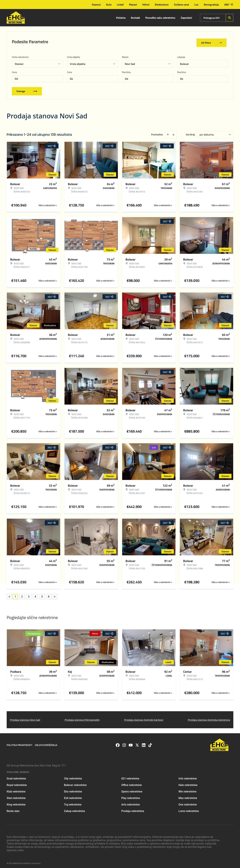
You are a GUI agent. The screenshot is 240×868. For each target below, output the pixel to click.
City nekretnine (73, 777)
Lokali (120, 5)
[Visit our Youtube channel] (131, 743)
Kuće (109, 5)
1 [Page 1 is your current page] (15, 595)
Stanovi (96, 5)
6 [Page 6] (49, 595)
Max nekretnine (188, 796)
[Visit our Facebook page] (118, 743)
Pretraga (27, 89)
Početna (121, 18)
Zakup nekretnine (74, 809)
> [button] (55, 595)
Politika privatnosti (19, 743)
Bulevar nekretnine (75, 783)
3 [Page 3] (29, 595)
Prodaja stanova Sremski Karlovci (144, 718)
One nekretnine (188, 803)
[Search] (229, 18)
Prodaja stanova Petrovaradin (82, 718)
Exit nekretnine (73, 796)
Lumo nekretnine (189, 809)
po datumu (207, 133)
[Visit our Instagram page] (124, 743)
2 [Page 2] (22, 595)
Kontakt (135, 18)
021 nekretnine (130, 777)
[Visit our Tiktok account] (150, 743)
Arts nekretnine (131, 803)
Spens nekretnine (132, 790)
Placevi (133, 5)
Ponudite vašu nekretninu (160, 18)
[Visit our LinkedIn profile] (144, 743)
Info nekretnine (188, 777)
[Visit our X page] (137, 743)
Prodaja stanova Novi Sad (25, 718)
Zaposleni (186, 18)
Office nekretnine (132, 783)
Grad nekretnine (16, 777)
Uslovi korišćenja (46, 743)
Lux (196, 5)
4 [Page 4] (35, 595)
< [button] (9, 595)
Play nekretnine (131, 796)
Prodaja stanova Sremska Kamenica (209, 718)
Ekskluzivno (162, 5)
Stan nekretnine (16, 796)
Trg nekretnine (73, 803)
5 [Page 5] (42, 595)
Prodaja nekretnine (133, 809)
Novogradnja (211, 5)
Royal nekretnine (17, 783)
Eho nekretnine (73, 790)
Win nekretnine (187, 790)
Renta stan (13, 809)
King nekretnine (16, 803)
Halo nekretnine (188, 783)
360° (229, 5)
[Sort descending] (173, 133)
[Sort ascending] (168, 133)
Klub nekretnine (16, 790)
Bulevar (184, 62)
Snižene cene (181, 5)
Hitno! (146, 5)
